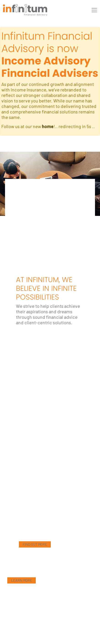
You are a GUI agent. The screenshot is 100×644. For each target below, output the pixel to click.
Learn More (22, 580)
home (48, 126)
